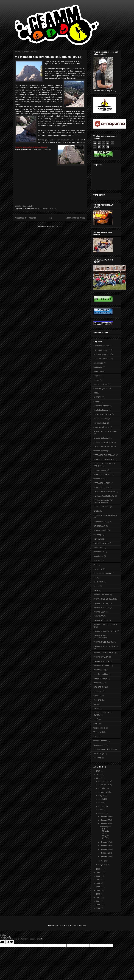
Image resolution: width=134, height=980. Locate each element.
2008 (99, 876)
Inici (51, 218)
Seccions (97, 700)
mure (96, 577)
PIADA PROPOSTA (101, 661)
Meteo (96, 565)
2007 (99, 880)
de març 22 (105, 820)
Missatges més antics (75, 218)
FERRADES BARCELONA (104, 455)
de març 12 (105, 849)
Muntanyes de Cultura (102, 573)
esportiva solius (100, 423)
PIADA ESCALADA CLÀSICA (45, 209)
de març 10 (105, 853)
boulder (97, 380)
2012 (99, 775)
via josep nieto (99, 728)
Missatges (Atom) (56, 226)
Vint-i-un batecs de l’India (104, 749)
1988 (99, 908)
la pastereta (98, 556)
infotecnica (98, 548)
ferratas (97, 511)
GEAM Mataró (99, 526)
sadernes (97, 696)
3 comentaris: (28, 206)
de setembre (104, 792)
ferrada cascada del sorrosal (105, 431)
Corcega (97, 401)
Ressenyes (98, 683)
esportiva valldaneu (101, 427)
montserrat (98, 569)
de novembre (104, 785)
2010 (99, 869)
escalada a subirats (101, 406)
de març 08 (105, 856)
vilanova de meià (100, 741)
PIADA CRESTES (101, 620)
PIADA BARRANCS (101, 608)
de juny (102, 803)
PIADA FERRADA (101, 657)
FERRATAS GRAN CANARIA (105, 515)
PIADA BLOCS (100, 612)
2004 (99, 890)
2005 (99, 887)
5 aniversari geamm (101, 350)
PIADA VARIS (99, 670)
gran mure (98, 539)
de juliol (102, 799)
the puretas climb (45, 149)
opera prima (98, 582)
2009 (99, 873)
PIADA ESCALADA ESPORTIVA (101, 637)
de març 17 (105, 842)
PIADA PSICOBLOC (102, 666)
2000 (99, 905)
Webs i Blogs (99, 754)
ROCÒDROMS (100, 687)
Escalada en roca (100, 419)
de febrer (102, 861)
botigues (97, 376)
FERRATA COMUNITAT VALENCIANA (103, 501)
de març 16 (105, 846)
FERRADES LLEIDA (102, 483)
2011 (99, 778)
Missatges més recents (25, 218)
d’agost (102, 795)
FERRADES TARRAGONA (104, 492)
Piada (96, 590)
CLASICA (97, 397)
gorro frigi (97, 535)
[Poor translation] (10, 942)
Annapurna (98, 367)
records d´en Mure (101, 674)
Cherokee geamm (101, 389)
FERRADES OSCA (101, 487)
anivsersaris (98, 363)
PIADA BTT (98, 616)
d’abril (101, 810)
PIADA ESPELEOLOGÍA (103, 642)
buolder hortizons (100, 384)
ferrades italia (99, 479)
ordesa (96, 586)
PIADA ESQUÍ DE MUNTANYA (106, 646)
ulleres (96, 724)
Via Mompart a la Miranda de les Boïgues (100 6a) (49, 57)
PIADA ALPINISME (101, 595)
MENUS (97, 560)
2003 (99, 894)
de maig (102, 806)
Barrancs (97, 371)
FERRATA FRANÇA (102, 507)
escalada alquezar (101, 410)
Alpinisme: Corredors (102, 354)
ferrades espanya (100, 470)
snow (96, 704)
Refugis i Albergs (100, 678)
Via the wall (98, 732)
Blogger (83, 925)
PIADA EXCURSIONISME (104, 653)
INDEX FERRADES (101, 543)
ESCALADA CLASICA (102, 414)
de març (102, 813)
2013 (99, 771)
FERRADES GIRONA (102, 474)
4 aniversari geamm (101, 346)
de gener (102, 865)
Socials (96, 709)
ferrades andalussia (101, 438)
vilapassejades (99, 745)
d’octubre (102, 788)
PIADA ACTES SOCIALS (104, 599)
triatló (96, 719)
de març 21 (105, 824)
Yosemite (97, 758)
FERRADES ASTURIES (103, 447)
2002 (99, 897)
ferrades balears (100, 451)
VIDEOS (97, 736)
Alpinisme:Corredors (102, 359)
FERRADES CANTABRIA (104, 459)
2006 (99, 883)
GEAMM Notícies (100, 530)
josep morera (99, 552)
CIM (95, 393)
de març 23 (105, 816)
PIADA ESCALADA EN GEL (105, 631)
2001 (99, 901)
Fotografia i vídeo (100, 522)
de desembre (104, 781)
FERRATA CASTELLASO (104, 496)
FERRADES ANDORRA (103, 442)
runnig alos (98, 691)
